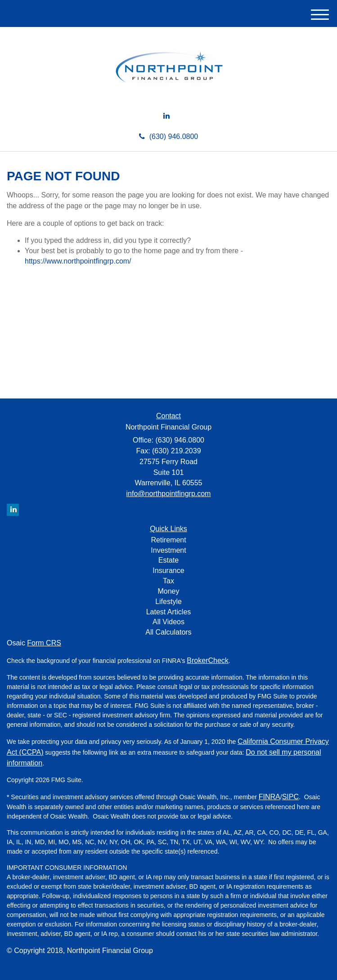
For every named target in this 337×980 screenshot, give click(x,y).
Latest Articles (169, 612)
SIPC (290, 797)
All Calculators (168, 632)
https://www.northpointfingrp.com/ (78, 261)
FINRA (270, 797)
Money (168, 591)
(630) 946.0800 (169, 136)
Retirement (168, 540)
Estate (168, 560)
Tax (168, 581)
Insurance (168, 571)
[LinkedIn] (166, 116)
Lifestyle (168, 602)
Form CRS (44, 643)
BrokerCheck (207, 660)
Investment (168, 550)
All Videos (168, 622)
